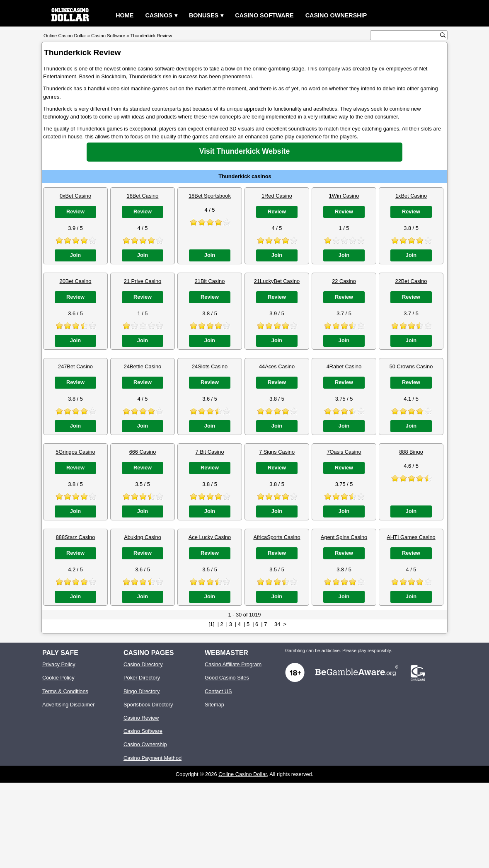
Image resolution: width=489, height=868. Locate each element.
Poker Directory (142, 678)
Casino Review (141, 718)
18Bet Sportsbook (210, 196)
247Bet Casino (75, 366)
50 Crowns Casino (411, 366)
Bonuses (204, 15)
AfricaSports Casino (277, 537)
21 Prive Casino (143, 281)
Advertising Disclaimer (69, 705)
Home (125, 15)
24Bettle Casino (143, 366)
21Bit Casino (210, 281)
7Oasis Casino (344, 452)
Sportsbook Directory (148, 705)
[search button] (443, 35)
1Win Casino (344, 196)
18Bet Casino (143, 196)
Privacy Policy (59, 664)
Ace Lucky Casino (210, 537)
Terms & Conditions (65, 691)
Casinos (159, 15)
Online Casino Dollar (243, 774)
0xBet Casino (75, 196)
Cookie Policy (58, 678)
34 (277, 624)
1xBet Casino (411, 196)
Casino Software (264, 15)
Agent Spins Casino (344, 537)
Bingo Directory (142, 691)
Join (75, 255)
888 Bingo (411, 452)
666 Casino (143, 452)
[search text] (406, 35)
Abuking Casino (143, 537)
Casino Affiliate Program (233, 664)
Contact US (218, 691)
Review (75, 212)
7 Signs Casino (277, 452)
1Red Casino (277, 196)
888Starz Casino (76, 537)
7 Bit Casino (210, 452)
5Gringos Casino (75, 452)
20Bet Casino (76, 281)
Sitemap (214, 705)
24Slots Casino (210, 366)
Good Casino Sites (227, 678)
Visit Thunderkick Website (244, 151)
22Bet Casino (411, 281)
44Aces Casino (277, 366)
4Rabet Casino (344, 366)
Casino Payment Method (153, 758)
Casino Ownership (336, 15)
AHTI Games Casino (411, 537)
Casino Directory (143, 664)
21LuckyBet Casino (277, 281)
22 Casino (344, 281)
